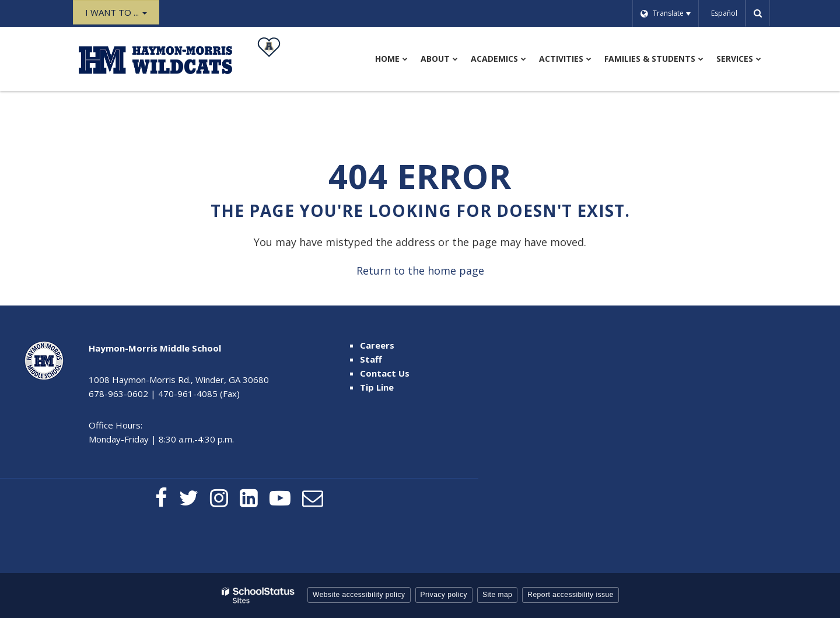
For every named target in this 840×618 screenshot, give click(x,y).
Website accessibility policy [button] (359, 595)
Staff (371, 359)
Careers (377, 345)
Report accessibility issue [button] (570, 595)
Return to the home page (420, 271)
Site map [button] (497, 595)
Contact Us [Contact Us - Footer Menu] (385, 373)
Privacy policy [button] (444, 595)
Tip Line (377, 387)
